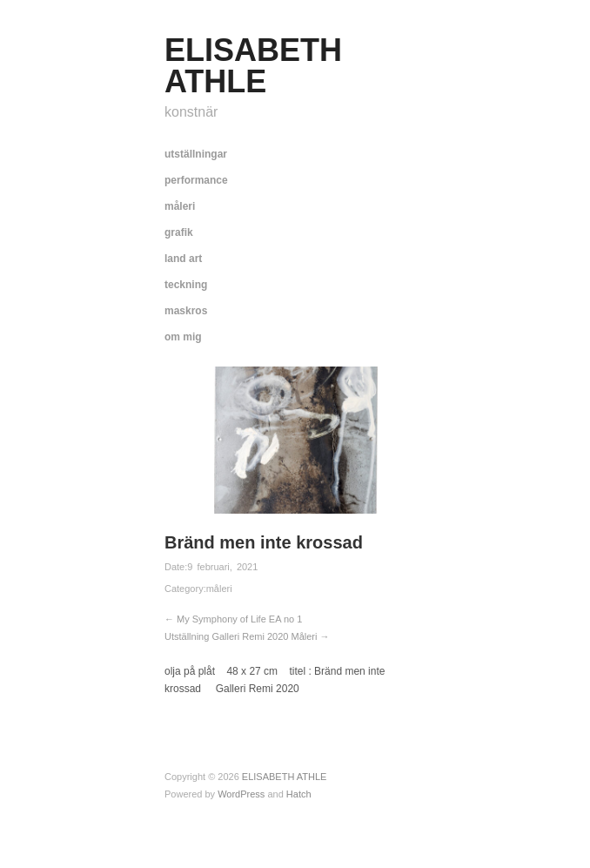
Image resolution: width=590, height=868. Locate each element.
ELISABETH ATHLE (253, 66)
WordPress (241, 794)
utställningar (196, 154)
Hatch (299, 794)
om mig (183, 337)
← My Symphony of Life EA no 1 (233, 619)
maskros (186, 311)
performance (196, 180)
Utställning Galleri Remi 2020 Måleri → (247, 636)
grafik (179, 232)
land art (183, 259)
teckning (186, 285)
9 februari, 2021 (222, 567)
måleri (180, 206)
